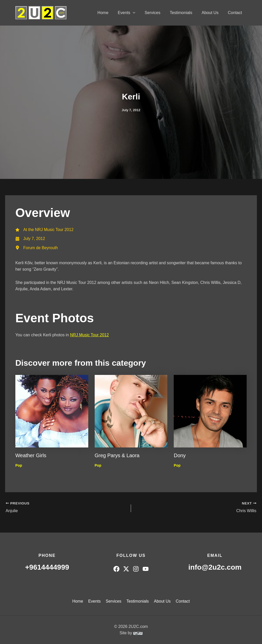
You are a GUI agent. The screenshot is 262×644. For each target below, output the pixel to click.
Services (157, 13)
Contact (236, 13)
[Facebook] (116, 569)
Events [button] (132, 13)
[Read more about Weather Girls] (52, 411)
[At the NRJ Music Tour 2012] (45, 230)
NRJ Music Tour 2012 (90, 335)
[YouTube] (146, 569)
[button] (138, 13)
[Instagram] (136, 569)
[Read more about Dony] (210, 411)
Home (109, 13)
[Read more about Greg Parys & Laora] (131, 411)
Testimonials (184, 13)
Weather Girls (31, 456)
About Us (212, 13)
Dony (180, 456)
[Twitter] (126, 569)
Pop (19, 465)
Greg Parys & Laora (117, 456)
